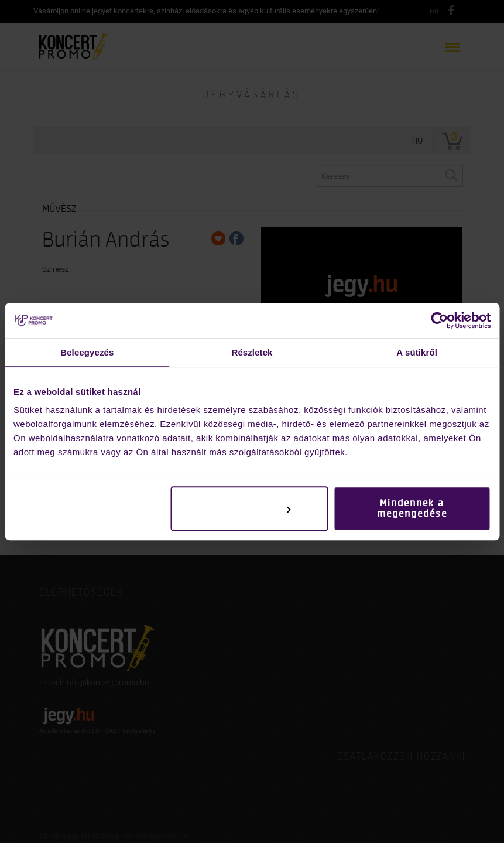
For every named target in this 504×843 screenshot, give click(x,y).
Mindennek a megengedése (412, 508)
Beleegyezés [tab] (87, 352)
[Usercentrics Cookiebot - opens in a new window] (439, 320)
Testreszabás (250, 508)
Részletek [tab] (252, 352)
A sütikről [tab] (417, 352)
